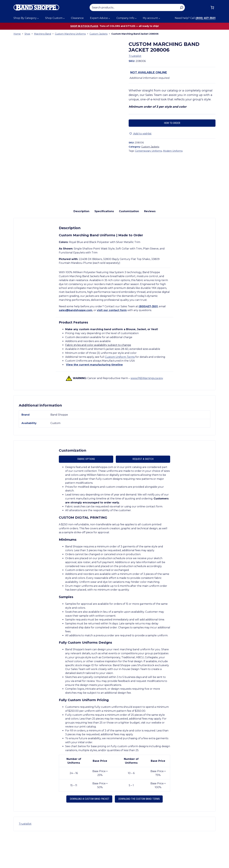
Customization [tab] (129, 243)
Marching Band (43, 34)
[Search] (182, 7)
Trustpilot (135, 56)
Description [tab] (81, 243)
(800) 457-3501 (206, 18)
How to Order (172, 123)
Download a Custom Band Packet (89, 831)
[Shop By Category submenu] (38, 18)
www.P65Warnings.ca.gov (147, 410)
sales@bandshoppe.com (76, 342)
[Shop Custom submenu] (64, 18)
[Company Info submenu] (136, 18)
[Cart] (212, 7)
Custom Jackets (99, 34)
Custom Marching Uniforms (70, 34)
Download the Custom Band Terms (139, 831)
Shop (27, 34)
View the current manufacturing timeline (94, 396)
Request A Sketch (143, 491)
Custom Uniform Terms (120, 389)
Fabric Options (86, 491)
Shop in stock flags (84, 26)
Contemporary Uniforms (148, 151)
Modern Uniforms (173, 151)
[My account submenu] (159, 18)
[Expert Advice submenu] (109, 18)
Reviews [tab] (150, 243)
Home (17, 34)
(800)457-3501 (148, 338)
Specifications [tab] (104, 243)
